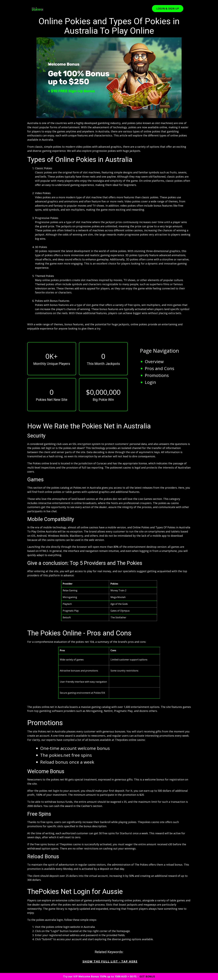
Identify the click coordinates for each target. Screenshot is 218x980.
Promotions (157, 375)
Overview (154, 361)
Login (150, 382)
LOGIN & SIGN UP (168, 8)
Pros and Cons (160, 368)
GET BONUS (147, 976)
